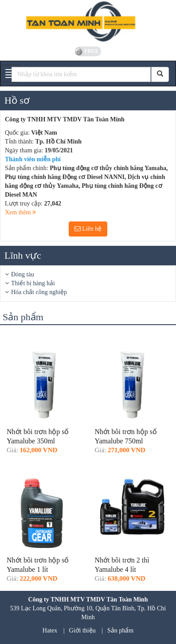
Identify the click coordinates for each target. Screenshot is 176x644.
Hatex (50, 630)
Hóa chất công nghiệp (39, 292)
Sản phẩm (120, 630)
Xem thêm (20, 212)
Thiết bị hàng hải (33, 283)
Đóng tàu (23, 274)
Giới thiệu (82, 630)
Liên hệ (88, 229)
